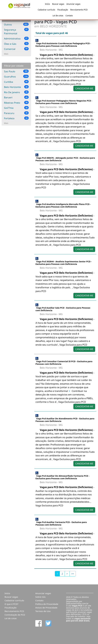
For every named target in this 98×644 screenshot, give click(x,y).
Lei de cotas (58, 16)
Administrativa (16, 38)
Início (48, 4)
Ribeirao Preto (16, 103)
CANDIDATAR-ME (84, 88)
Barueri (16, 97)
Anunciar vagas (73, 4)
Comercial (16, 49)
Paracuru (16, 113)
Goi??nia (16, 108)
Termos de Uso (43, 611)
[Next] (67, 574)
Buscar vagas (58, 4)
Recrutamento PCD (79, 10)
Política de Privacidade (47, 604)
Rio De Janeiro (16, 92)
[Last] (73, 574)
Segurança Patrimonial (16, 31)
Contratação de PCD (15, 615)
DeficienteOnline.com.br (77, 603)
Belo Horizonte (16, 87)
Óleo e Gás (16, 44)
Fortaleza (16, 118)
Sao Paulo (16, 71)
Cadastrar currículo (46, 10)
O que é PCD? (11, 604)
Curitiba (16, 82)
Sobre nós (40, 597)
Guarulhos (16, 76)
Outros (16, 24)
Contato (69, 16)
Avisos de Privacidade (46, 608)
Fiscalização (63, 10)
